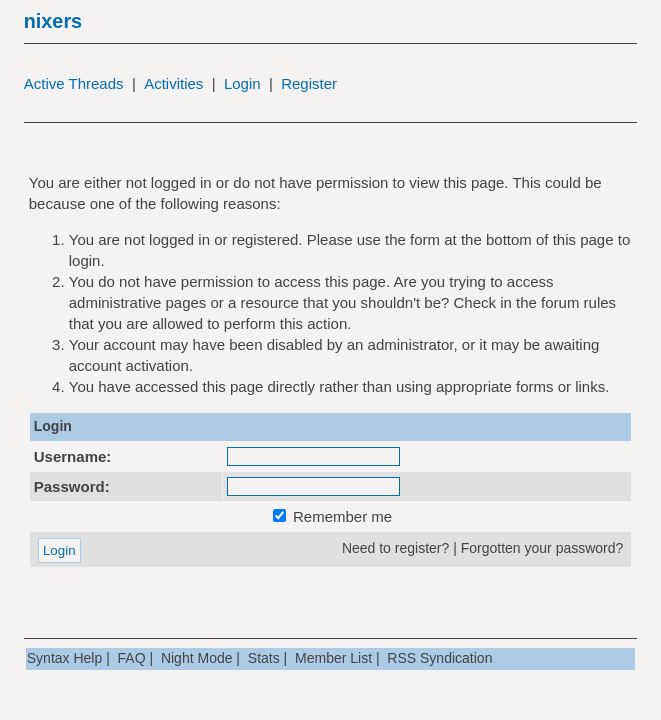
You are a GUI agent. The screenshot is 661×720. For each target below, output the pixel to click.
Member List (333, 658)
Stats (264, 658)
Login (242, 83)
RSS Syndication (439, 658)
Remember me (332, 516)
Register (309, 83)
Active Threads (74, 83)
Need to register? (395, 548)
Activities (173, 83)
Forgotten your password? (542, 548)
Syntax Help (64, 658)
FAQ (132, 658)
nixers (53, 21)
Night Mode (197, 658)
